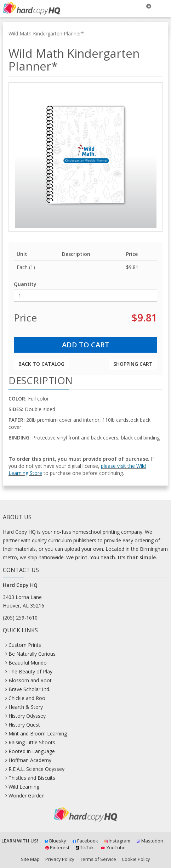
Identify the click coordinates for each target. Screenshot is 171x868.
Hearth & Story (26, 707)
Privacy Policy (60, 859)
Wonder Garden (27, 796)
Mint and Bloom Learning (38, 733)
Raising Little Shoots (32, 742)
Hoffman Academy (30, 760)
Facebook (85, 841)
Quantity (25, 284)
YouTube (113, 847)
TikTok (85, 847)
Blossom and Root (30, 680)
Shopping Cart (133, 364)
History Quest (24, 725)
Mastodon (150, 841)
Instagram (118, 841)
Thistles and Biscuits (32, 778)
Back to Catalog (41, 364)
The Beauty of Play (30, 671)
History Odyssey (27, 716)
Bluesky (55, 841)
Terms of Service (98, 859)
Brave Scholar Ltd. (29, 689)
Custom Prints (25, 645)
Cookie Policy (136, 859)
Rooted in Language (32, 751)
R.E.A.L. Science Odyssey (36, 769)
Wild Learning (24, 787)
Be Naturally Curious (32, 654)
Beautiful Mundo (28, 663)
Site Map (30, 859)
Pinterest (57, 847)
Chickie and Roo (27, 698)
